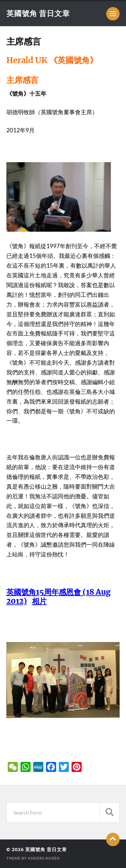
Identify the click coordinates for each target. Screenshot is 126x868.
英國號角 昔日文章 (38, 13)
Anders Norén (44, 858)
